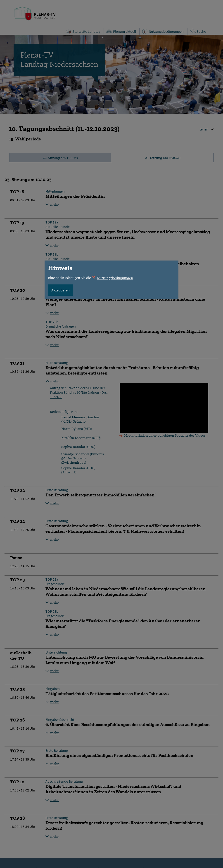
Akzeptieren (60, 290)
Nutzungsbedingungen (115, 278)
